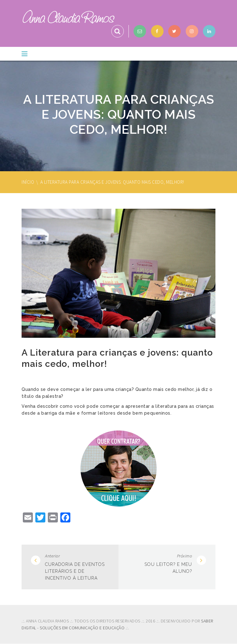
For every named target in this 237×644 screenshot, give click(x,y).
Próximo (185, 556)
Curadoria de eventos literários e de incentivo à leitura (75, 571)
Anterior (52, 556)
